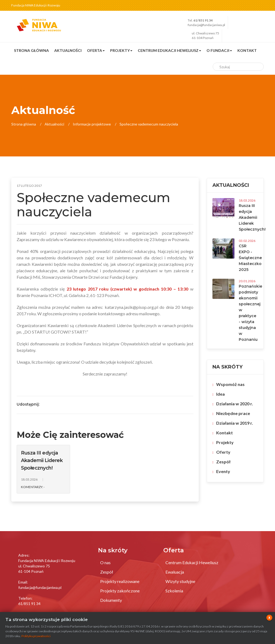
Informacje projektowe (92, 124)
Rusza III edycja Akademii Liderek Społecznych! (42, 460)
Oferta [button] (96, 50)
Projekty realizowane (120, 581)
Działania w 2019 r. (235, 423)
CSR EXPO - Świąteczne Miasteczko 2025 (250, 258)
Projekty (225, 442)
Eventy (223, 471)
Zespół (223, 462)
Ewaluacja (175, 572)
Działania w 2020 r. (235, 404)
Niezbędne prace (233, 413)
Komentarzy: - (33, 487)
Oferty (223, 452)
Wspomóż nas (230, 384)
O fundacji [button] (219, 50)
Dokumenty (111, 600)
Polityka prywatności (36, 636)
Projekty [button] (121, 50)
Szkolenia (174, 591)
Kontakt (247, 50)
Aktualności (68, 50)
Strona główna (31, 50)
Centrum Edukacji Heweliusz (192, 562)
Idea (220, 394)
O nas (105, 562)
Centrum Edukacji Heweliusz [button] (169, 50)
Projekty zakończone (120, 591)
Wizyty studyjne (180, 581)
